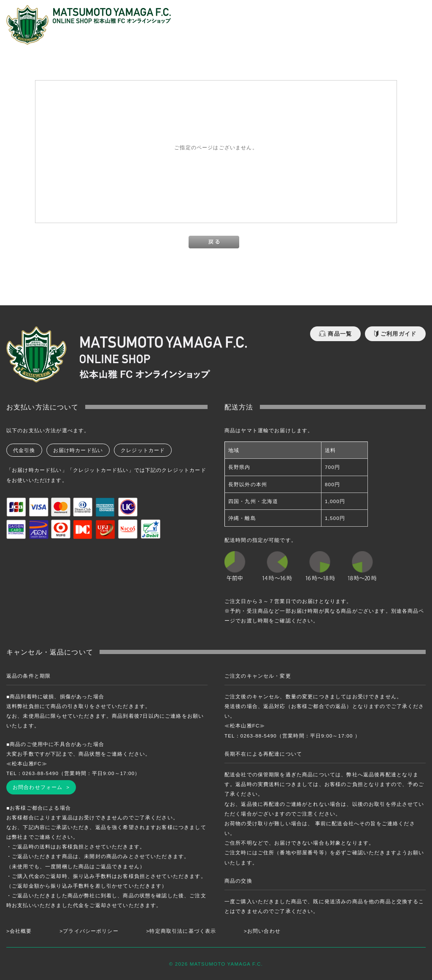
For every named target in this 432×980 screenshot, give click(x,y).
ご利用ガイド (395, 334)
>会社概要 (19, 931)
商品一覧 (335, 334)
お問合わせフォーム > (41, 787)
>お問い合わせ (262, 931)
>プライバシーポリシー (89, 931)
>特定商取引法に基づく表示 (181, 931)
